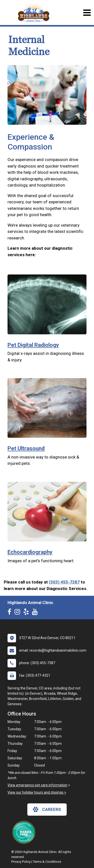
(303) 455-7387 (64, 582)
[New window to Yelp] (27, 613)
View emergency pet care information (37, 785)
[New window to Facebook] (11, 613)
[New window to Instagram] (19, 613)
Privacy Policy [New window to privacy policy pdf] (21, 862)
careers (47, 809)
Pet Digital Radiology (33, 345)
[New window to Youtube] (36, 613)
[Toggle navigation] (87, 13)
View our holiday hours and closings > (37, 792)
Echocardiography (30, 552)
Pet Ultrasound (26, 448)
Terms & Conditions (47, 862)
